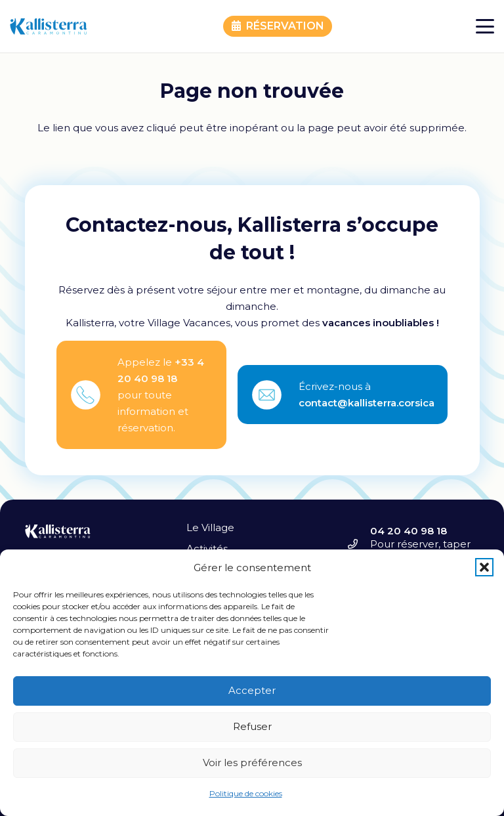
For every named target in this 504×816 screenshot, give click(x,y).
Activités (207, 548)
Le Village (210, 527)
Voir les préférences (252, 762)
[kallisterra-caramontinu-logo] (49, 27)
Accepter (252, 690)
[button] (484, 567)
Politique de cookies (246, 793)
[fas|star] (94, 395)
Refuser (252, 726)
